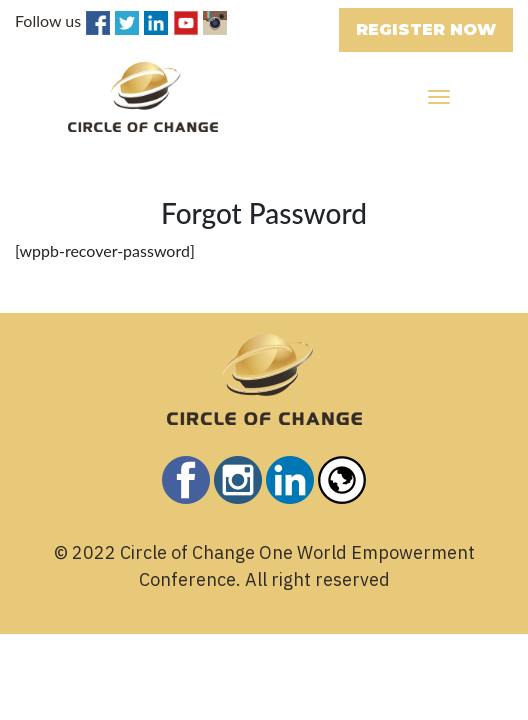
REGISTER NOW (426, 29)
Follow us (48, 20)
